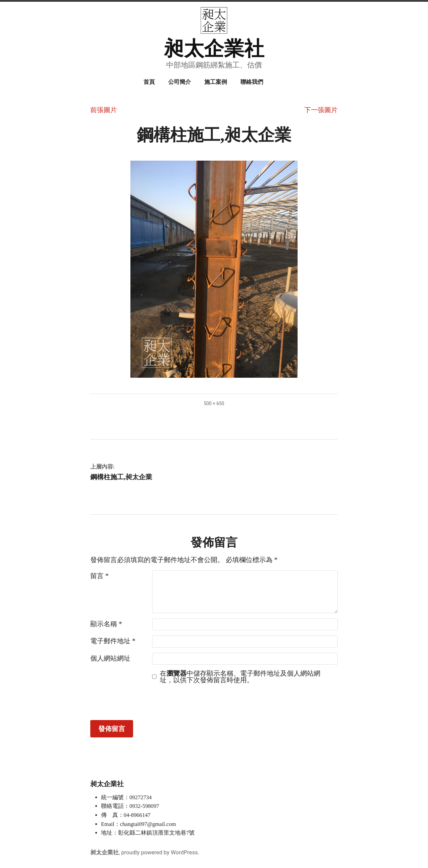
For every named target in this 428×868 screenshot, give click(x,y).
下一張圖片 (321, 110)
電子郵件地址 (113, 641)
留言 (99, 576)
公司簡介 (180, 82)
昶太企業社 (214, 49)
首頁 (149, 82)
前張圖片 (104, 110)
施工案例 (216, 82)
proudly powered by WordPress (159, 852)
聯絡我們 (252, 82)
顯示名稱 (106, 624)
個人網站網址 (110, 658)
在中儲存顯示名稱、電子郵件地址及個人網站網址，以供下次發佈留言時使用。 (240, 677)
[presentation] (141, 702)
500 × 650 (214, 403)
